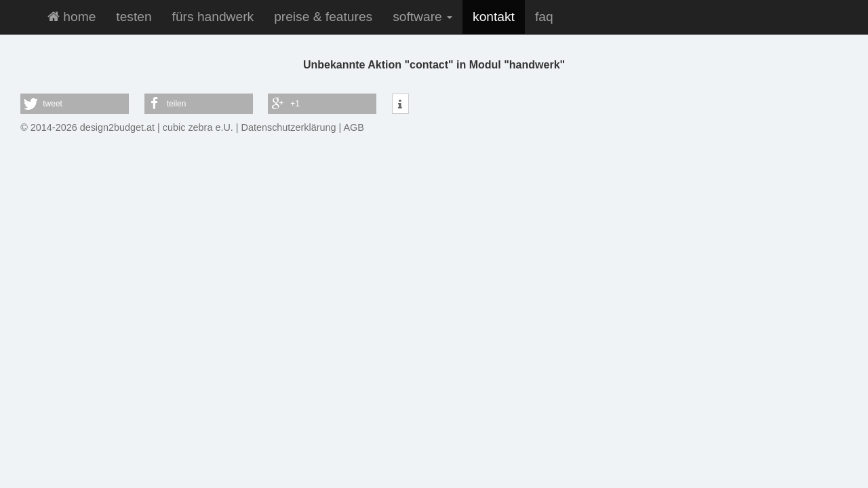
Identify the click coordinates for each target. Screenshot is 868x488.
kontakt (494, 17)
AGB (354, 127)
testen (134, 17)
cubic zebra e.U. (198, 127)
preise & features (323, 17)
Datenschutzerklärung (289, 127)
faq (544, 17)
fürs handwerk (213, 17)
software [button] (422, 17)
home (72, 17)
